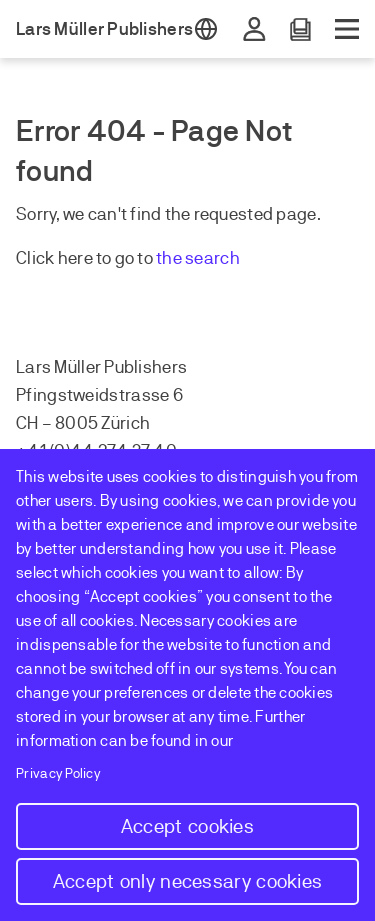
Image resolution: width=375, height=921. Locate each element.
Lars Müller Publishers (104, 29)
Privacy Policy (58, 773)
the (170, 258)
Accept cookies (187, 826)
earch (217, 258)
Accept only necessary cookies (188, 881)
